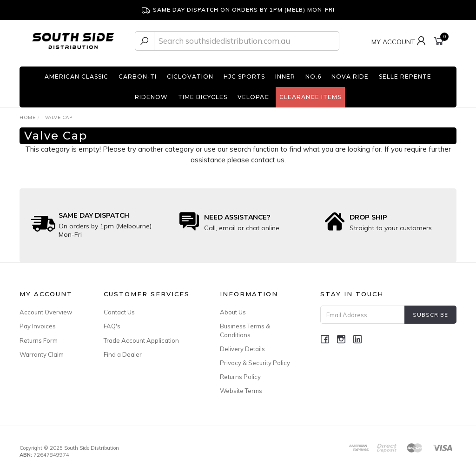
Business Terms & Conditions (245, 330)
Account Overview (46, 312)
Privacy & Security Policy (255, 363)
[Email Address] (363, 315)
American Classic (76, 77)
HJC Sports (244, 77)
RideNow (151, 97)
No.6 (313, 77)
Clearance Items (310, 97)
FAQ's (112, 326)
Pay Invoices (38, 326)
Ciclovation (190, 77)
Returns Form (39, 340)
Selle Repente (405, 77)
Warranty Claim (42, 354)
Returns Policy (240, 377)
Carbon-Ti (138, 77)
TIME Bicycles (203, 97)
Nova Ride (350, 77)
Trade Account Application (141, 340)
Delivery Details (242, 349)
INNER (285, 77)
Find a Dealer (123, 354)
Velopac (253, 97)
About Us (233, 312)
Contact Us (119, 312)
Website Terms (241, 391)
